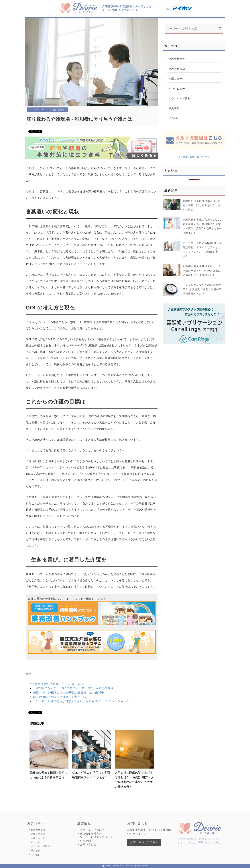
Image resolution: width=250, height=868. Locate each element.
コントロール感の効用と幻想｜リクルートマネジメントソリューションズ (81, 701)
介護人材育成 (177, 69)
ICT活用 (174, 118)
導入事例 (174, 108)
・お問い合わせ (87, 844)
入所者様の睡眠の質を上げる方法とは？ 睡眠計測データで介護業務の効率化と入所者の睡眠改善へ (134, 759)
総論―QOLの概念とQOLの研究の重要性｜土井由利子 (69, 692)
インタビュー (177, 89)
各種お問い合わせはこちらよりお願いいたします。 (149, 832)
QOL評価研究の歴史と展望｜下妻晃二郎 (60, 697)
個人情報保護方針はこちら (194, 157)
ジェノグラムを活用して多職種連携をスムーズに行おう (92, 754)
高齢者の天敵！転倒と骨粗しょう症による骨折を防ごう (49, 754)
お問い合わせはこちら (144, 842)
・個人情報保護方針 (89, 834)
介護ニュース (177, 79)
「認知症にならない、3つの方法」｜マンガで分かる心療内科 (73, 688)
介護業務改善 (177, 59)
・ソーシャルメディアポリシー (96, 837)
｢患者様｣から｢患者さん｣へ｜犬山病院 (58, 684)
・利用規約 (84, 841)
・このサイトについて (91, 830)
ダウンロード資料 (180, 98)
